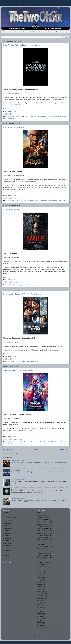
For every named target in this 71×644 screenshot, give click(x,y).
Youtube (18, 32)
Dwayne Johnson (33, 201)
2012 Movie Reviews (43, 524)
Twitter (50, 32)
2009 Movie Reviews (43, 517)
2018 (7, 541)
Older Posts (63, 449)
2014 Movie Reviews (43, 529)
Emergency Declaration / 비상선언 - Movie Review (22, 294)
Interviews (40, 585)
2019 (7, 538)
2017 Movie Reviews (43, 535)
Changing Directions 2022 (44, 562)
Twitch (25, 32)
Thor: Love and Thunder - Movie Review (18, 370)
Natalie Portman (55, 442)
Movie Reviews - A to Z (17, 461)
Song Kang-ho (34, 362)
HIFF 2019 (40, 580)
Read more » (7, 109)
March (9, 520)
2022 (7, 531)
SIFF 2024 (40, 625)
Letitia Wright (34, 116)
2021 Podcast (41, 549)
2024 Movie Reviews (43, 556)
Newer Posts (8, 449)
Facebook (33, 32)
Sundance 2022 (41, 627)
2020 (7, 536)
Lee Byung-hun (25, 362)
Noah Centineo (43, 201)
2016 (7, 546)
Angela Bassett (25, 116)
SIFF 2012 (40, 600)
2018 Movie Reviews (43, 537)
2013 (7, 553)
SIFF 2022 (40, 621)
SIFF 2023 (40, 623)
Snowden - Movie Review (18, 480)
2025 (7, 523)
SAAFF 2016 (41, 591)
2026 (7, 513)
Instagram (42, 32)
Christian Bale (35, 442)
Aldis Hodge (24, 201)
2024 (7, 526)
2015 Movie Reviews (43, 531)
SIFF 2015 (40, 607)
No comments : (17, 114)
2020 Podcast (41, 544)
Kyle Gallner (24, 285)
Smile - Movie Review (11, 210)
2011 (7, 558)
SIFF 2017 (40, 612)
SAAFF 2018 (41, 594)
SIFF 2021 (40, 618)
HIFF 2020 (40, 582)
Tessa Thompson (21, 444)
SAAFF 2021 (41, 598)
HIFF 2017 (40, 576)
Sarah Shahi (62, 201)
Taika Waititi (12, 444)
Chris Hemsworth (25, 442)
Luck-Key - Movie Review (18, 499)
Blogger (39, 637)
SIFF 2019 (40, 616)
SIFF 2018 (40, 614)
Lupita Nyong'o (43, 116)
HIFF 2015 (40, 571)
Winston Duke (11, 119)
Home (36, 449)
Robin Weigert (32, 285)
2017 (7, 543)
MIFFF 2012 (40, 587)
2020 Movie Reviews (43, 542)
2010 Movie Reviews (43, 520)
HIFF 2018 (40, 578)
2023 (7, 528)
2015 (7, 548)
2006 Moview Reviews (43, 513)
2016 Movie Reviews (43, 533)
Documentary (41, 565)
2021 (7, 533)
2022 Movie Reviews (14, 116)
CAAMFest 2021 (42, 560)
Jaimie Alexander (45, 442)
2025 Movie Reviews (43, 558)
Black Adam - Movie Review (14, 127)
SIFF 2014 (40, 605)
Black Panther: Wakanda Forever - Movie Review (22, 45)
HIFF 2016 (40, 573)
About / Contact (60, 32)
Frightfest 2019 (41, 569)
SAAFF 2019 (41, 596)
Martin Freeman (52, 116)
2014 (7, 551)
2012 (7, 555)
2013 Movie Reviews (43, 526)
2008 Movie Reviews (43, 515)
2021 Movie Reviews (43, 546)
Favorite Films (41, 567)
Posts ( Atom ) (15, 453)
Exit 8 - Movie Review (17, 489)
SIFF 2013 (40, 603)
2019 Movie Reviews (43, 540)
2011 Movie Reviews (43, 522)
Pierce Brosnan (53, 201)
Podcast (39, 589)
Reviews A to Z (8, 32)
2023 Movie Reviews (43, 553)
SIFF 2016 (40, 609)
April (8, 515)
